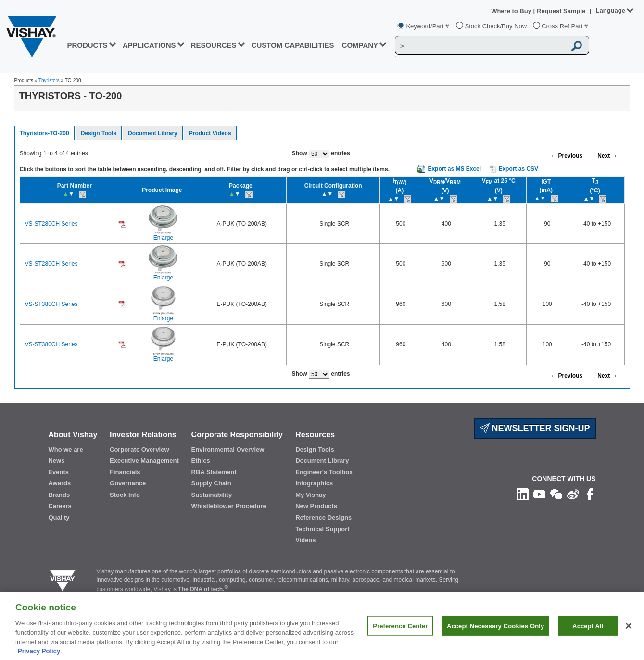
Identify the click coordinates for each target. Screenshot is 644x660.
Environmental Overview (228, 450)
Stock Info (125, 495)
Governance (128, 483)
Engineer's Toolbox (324, 472)
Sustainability (212, 495)
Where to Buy (512, 11)
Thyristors (49, 81)
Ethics (201, 461)
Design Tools (99, 133)
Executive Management (144, 461)
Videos (305, 540)
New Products (316, 506)
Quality (59, 517)
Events (58, 472)
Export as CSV (514, 169)
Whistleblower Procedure (229, 506)
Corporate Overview (139, 450)
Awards (59, 483)
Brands (59, 495)
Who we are (65, 450)
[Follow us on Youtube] (539, 494)
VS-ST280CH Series (51, 224)
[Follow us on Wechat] (556, 494)
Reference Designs (323, 517)
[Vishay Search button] (577, 46)
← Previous (567, 156)
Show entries (321, 154)
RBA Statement (214, 472)
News (56, 461)
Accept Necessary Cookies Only (495, 637)
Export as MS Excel (454, 169)
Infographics (314, 483)
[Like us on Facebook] (590, 494)
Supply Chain (211, 483)
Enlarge (163, 238)
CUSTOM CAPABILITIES (293, 45)
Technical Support (322, 529)
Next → (607, 156)
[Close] (629, 636)
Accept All (588, 637)
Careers (60, 506)
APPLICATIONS (149, 45)
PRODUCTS (87, 45)
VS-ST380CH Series (51, 304)
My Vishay (310, 495)
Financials (125, 472)
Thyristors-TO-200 (44, 133)
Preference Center (400, 637)
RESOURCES (214, 45)
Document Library (153, 133)
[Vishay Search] (480, 46)
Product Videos (210, 133)
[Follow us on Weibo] (573, 494)
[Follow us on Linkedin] (523, 494)
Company (360, 45)
